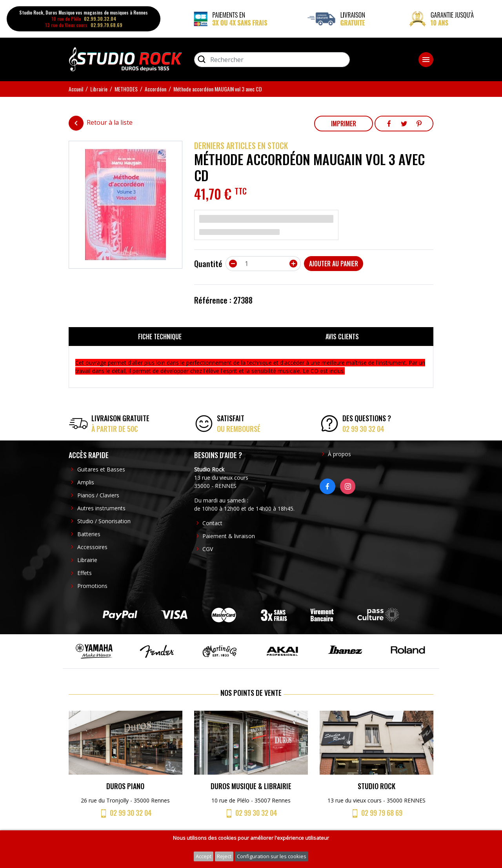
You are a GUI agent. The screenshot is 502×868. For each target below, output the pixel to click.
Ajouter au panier (334, 264)
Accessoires (92, 547)
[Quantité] (263, 264)
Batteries (89, 534)
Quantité (208, 264)
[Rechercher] (272, 60)
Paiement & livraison (229, 536)
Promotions (92, 586)
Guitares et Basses (101, 469)
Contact (212, 523)
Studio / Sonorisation (104, 521)
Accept (204, 856)
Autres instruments (101, 508)
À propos (339, 454)
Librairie (87, 560)
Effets (85, 573)
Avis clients (342, 337)
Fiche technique (160, 337)
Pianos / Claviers (98, 495)
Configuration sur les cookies (272, 856)
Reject (224, 856)
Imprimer (344, 124)
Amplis (86, 482)
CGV (208, 549)
